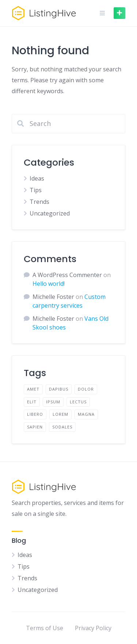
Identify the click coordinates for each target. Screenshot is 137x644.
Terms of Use (45, 628)
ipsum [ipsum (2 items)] (53, 402)
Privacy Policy (93, 628)
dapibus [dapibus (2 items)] (59, 389)
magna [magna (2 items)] (86, 414)
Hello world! (49, 284)
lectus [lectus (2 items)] (78, 402)
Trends (39, 202)
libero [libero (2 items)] (35, 414)
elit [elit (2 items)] (32, 402)
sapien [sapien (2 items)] (35, 427)
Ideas (37, 178)
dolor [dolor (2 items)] (86, 389)
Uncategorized (50, 213)
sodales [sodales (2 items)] (62, 427)
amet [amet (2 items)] (33, 389)
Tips (36, 190)
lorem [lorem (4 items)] (60, 414)
